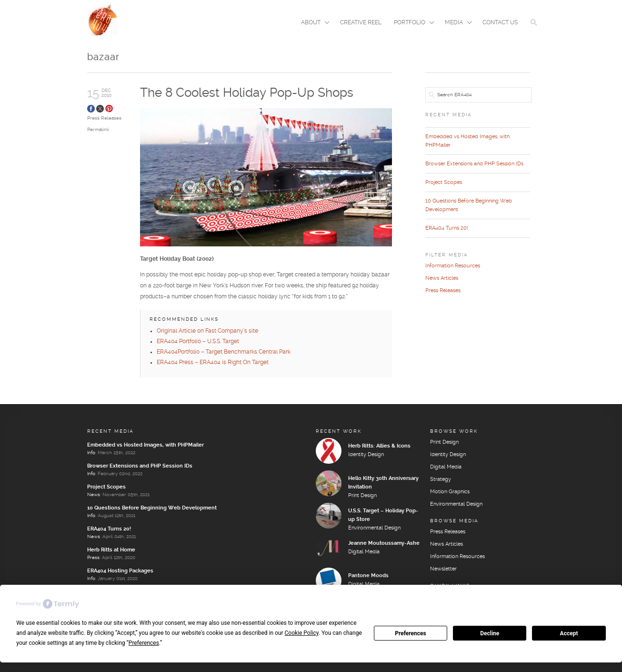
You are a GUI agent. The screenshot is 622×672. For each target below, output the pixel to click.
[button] (534, 29)
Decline (490, 633)
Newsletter (443, 570)
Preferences (411, 633)
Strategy (441, 480)
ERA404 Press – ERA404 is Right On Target (213, 363)
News (94, 495)
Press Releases (104, 118)
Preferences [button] (144, 643)
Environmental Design (374, 529)
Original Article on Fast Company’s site (207, 331)
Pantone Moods (368, 576)
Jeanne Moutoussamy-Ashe (384, 544)
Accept (569, 633)
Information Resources (453, 266)
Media (455, 23)
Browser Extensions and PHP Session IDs (474, 164)
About (312, 23)
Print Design (362, 496)
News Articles (442, 278)
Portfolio (411, 23)
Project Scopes (444, 183)
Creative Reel (361, 23)
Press (93, 558)
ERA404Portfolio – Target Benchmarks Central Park (224, 352)
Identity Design (366, 455)
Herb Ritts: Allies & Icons (379, 447)
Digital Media (364, 552)
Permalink (98, 130)
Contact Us (500, 23)
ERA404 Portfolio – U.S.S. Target (198, 342)
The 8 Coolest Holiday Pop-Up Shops (247, 93)
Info (91, 453)
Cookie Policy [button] (302, 633)
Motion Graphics (450, 492)
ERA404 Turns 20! (447, 228)
